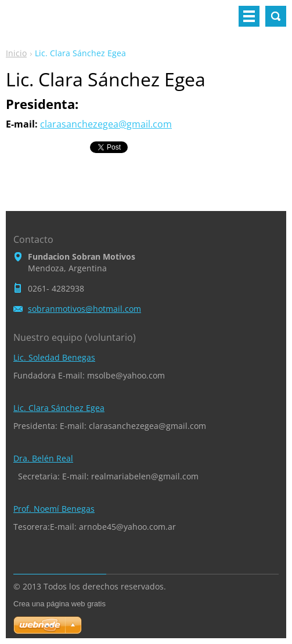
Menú (249, 16)
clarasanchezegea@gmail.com (106, 124)
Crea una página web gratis (60, 604)
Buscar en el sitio (276, 16)
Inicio (16, 53)
